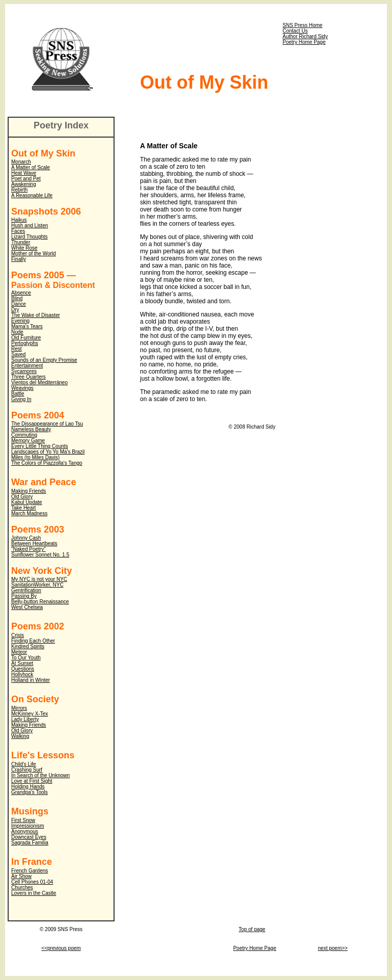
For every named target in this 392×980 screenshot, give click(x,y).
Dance (19, 304)
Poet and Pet (26, 179)
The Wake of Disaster (36, 315)
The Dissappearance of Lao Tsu (47, 424)
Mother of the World (34, 254)
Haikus (19, 220)
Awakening (24, 184)
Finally (19, 259)
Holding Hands (28, 787)
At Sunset (22, 663)
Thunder (21, 242)
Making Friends (29, 491)
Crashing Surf (27, 770)
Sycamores (24, 371)
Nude (17, 332)
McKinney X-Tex (30, 714)
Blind (17, 298)
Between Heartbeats (34, 544)
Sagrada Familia (30, 843)
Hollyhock (22, 674)
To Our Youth (26, 658)
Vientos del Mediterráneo (39, 382)
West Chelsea (27, 607)
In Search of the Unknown (40, 775)
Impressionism (27, 826)
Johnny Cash (26, 538)
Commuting (24, 435)
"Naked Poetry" (29, 549)
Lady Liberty (25, 719)
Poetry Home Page (304, 42)
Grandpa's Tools (30, 792)
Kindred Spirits (28, 646)
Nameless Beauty (31, 429)
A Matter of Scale (31, 167)
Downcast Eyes (29, 837)
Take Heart (23, 508)
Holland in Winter (31, 680)
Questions (23, 669)
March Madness (29, 513)
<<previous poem (61, 948)
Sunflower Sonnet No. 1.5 (40, 555)
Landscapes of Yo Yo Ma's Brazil (48, 452)
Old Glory (22, 497)
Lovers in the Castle (34, 893)
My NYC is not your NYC (39, 579)
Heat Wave (24, 173)
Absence (21, 293)
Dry (15, 310)
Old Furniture (26, 338)
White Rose (24, 248)
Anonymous (25, 831)
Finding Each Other (33, 641)
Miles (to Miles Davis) (35, 457)
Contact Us (295, 31)
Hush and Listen (30, 226)
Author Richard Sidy (305, 36)
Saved (18, 354)
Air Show (21, 876)
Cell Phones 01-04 (32, 882)
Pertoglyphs (25, 343)
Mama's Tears (27, 326)
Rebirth (19, 190)
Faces (18, 231)
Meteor (19, 652)
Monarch (21, 162)
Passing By (24, 596)
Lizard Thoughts (30, 237)
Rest (17, 349)
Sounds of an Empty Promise (44, 360)
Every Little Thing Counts (40, 446)
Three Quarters (29, 377)
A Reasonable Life (32, 195)
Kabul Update (27, 502)
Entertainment (27, 366)
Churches (22, 888)
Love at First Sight (32, 781)
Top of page (252, 929)
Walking (20, 736)
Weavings (22, 388)
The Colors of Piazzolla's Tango (47, 463)
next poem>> (333, 948)
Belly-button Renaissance (40, 602)
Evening (20, 321)
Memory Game (28, 441)
